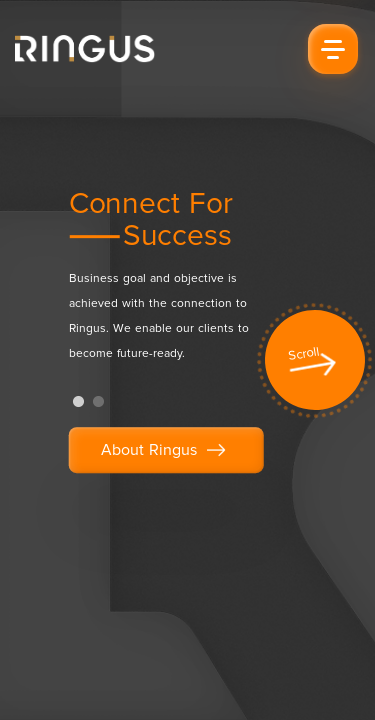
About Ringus (166, 450)
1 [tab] (79, 402)
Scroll (304, 354)
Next (345, 365)
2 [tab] (99, 402)
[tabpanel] (175, 285)
